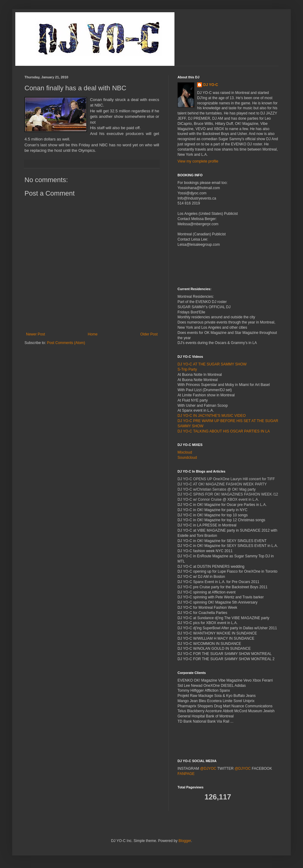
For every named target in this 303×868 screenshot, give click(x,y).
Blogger (185, 841)
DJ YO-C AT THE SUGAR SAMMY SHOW (212, 364)
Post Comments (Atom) (66, 343)
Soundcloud (187, 458)
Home (93, 334)
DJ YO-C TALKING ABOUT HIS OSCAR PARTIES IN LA (224, 431)
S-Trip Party (187, 369)
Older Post (149, 334)
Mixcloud (185, 452)
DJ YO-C (211, 85)
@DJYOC (208, 769)
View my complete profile (198, 161)
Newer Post (36, 334)
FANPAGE (186, 774)
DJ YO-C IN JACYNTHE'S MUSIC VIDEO (212, 416)
